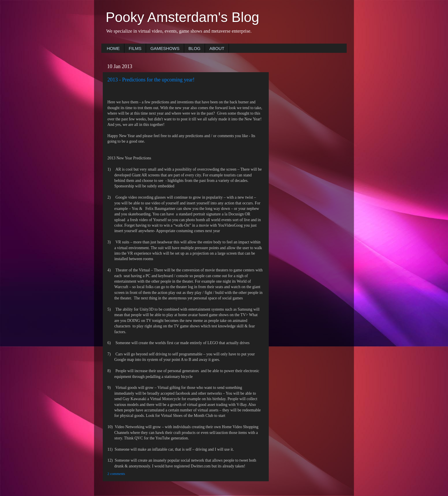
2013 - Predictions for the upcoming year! (151, 80)
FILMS (135, 48)
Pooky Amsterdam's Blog (182, 17)
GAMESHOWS (165, 48)
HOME (113, 48)
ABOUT (217, 48)
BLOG (195, 48)
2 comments (116, 474)
